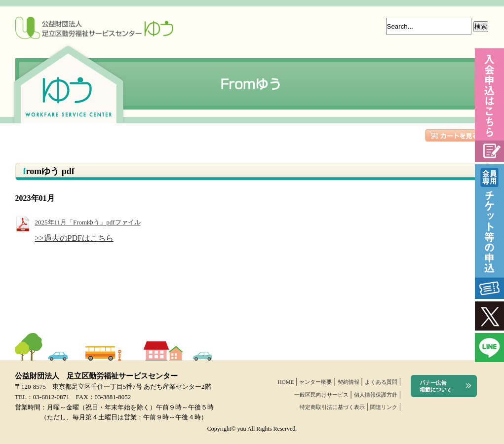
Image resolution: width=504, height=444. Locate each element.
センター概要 (315, 382)
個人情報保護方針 (376, 395)
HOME (286, 382)
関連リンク (384, 407)
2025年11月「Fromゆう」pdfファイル (78, 222)
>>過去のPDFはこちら (74, 238)
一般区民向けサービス (321, 395)
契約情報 (349, 382)
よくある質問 (381, 382)
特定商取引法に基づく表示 (332, 407)
